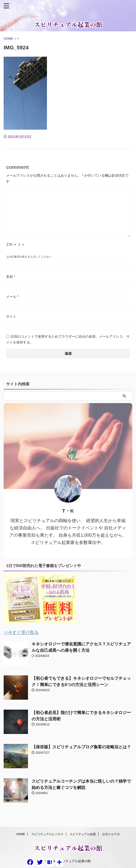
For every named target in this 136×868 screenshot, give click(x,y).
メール (12, 297)
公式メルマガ (111, 834)
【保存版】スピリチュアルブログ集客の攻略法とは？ (81, 747)
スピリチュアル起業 (83, 834)
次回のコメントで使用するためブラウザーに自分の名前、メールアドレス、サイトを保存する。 (68, 339)
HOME (21, 834)
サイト (11, 316)
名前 (11, 277)
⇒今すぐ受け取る (21, 633)
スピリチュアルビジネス (47, 834)
